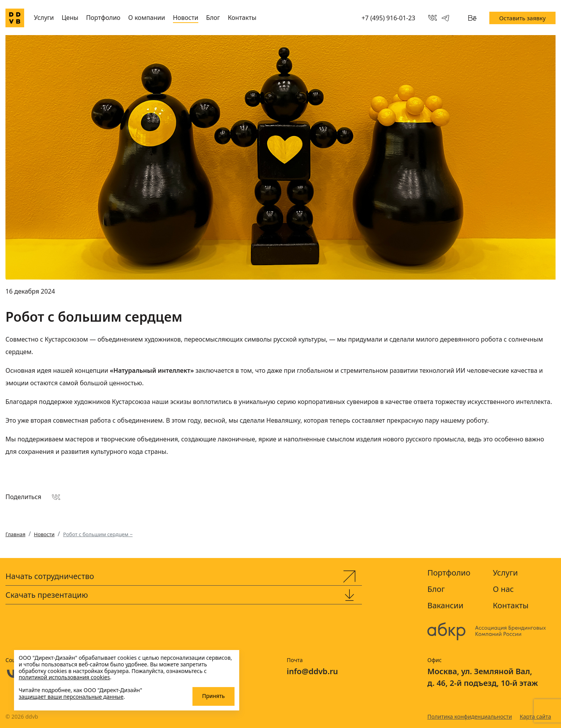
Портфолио (103, 18)
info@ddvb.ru (312, 671)
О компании (147, 18)
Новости (186, 18)
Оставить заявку (522, 18)
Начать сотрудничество (50, 576)
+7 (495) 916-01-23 (388, 18)
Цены (70, 18)
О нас (503, 589)
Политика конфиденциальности (470, 716)
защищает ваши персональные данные (71, 697)
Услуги (44, 18)
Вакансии (445, 605)
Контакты (242, 18)
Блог (213, 18)
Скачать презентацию (47, 595)
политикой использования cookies (64, 677)
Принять (213, 696)
